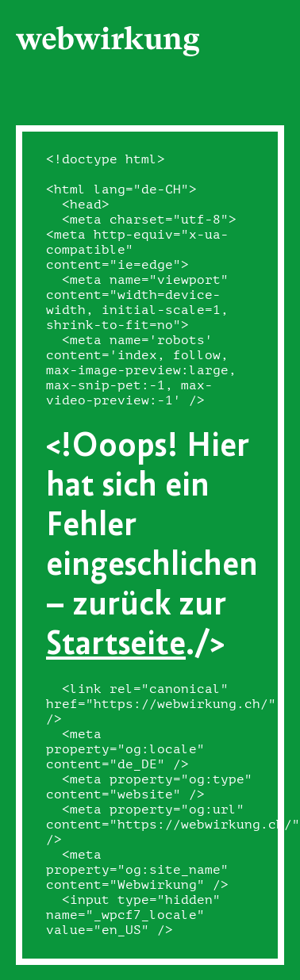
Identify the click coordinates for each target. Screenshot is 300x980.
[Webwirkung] (108, 41)
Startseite (116, 642)
